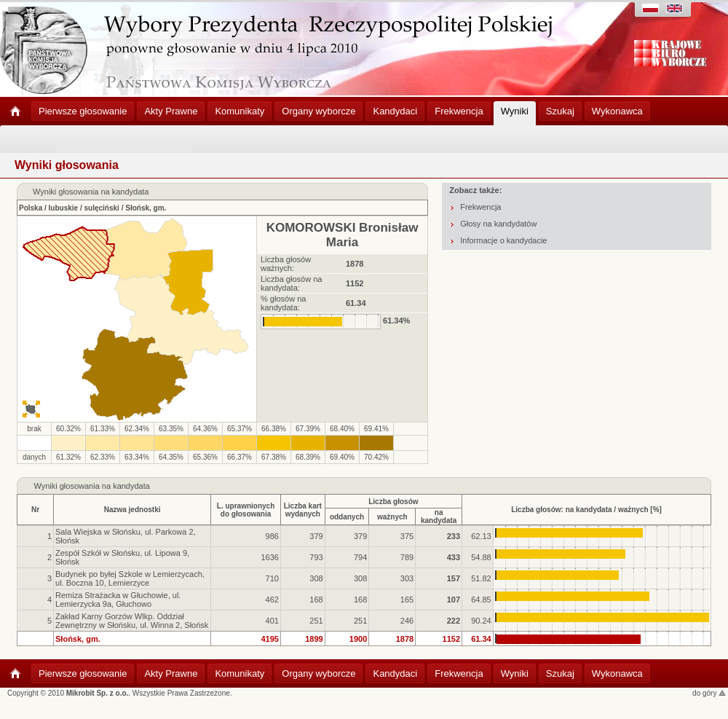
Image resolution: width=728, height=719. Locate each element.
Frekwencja (480, 207)
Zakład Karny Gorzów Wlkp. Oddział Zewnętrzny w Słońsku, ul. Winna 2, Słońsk (132, 621)
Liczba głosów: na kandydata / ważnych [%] (586, 510)
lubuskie (64, 208)
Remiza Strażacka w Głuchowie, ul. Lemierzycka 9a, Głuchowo (118, 600)
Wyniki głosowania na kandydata (92, 486)
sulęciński (102, 208)
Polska (31, 208)
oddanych (347, 517)
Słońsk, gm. (146, 208)
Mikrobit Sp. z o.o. (98, 693)
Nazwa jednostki (132, 510)
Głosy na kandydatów (498, 224)
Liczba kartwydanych (303, 510)
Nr (35, 510)
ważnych (392, 517)
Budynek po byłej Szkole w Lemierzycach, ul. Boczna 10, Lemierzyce (130, 578)
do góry (709, 693)
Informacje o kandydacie (503, 240)
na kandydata (439, 516)
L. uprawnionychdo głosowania (246, 510)
